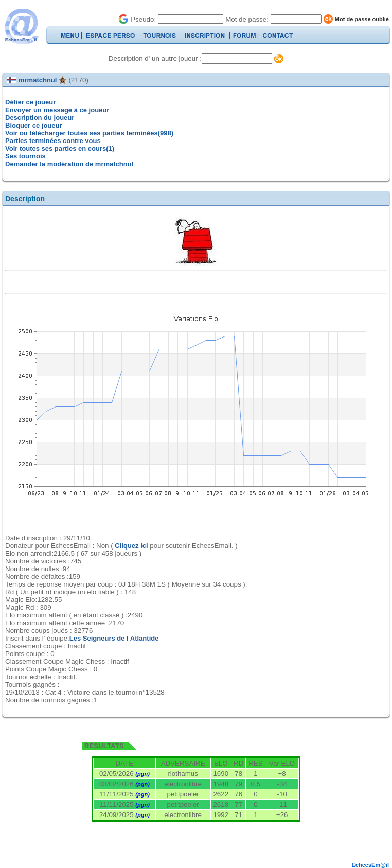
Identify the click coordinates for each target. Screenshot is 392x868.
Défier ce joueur (30, 102)
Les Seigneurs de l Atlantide (114, 638)
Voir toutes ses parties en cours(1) (60, 148)
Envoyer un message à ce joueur (57, 110)
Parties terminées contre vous (53, 141)
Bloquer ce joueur (34, 125)
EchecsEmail (21, 26)
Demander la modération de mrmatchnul (69, 164)
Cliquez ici (131, 546)
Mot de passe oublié (362, 19)
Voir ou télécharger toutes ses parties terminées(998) (89, 133)
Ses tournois (25, 156)
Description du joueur (40, 118)
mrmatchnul (38, 80)
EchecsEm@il (370, 865)
